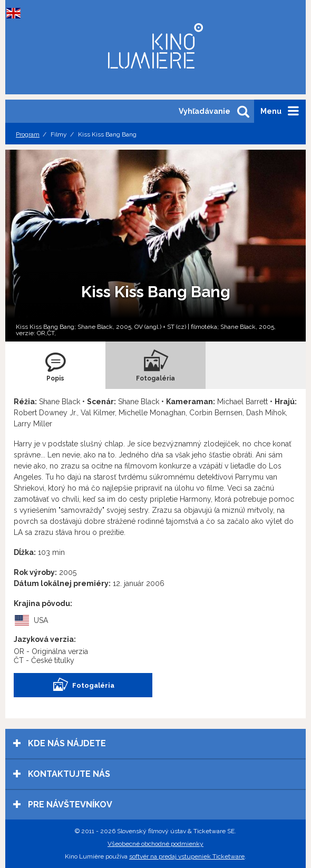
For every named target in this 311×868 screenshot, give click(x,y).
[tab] (55, 365)
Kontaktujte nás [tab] (62, 774)
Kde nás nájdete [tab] (60, 743)
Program (28, 134)
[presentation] (55, 365)
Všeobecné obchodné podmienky (155, 844)
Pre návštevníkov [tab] (63, 804)
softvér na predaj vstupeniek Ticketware (187, 856)
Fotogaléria (83, 685)
